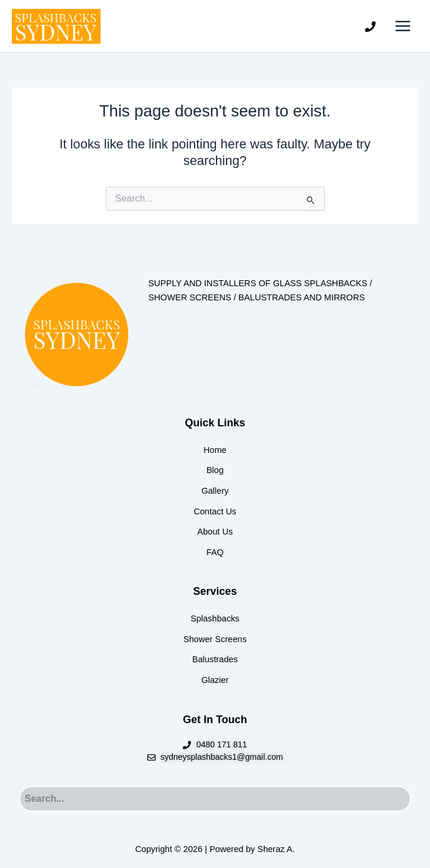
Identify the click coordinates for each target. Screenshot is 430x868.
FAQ (215, 552)
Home (215, 450)
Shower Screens (215, 639)
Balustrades (215, 659)
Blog (215, 470)
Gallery (215, 491)
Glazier (215, 680)
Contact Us (215, 511)
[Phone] (370, 27)
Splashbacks (215, 618)
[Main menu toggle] (403, 26)
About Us (215, 532)
